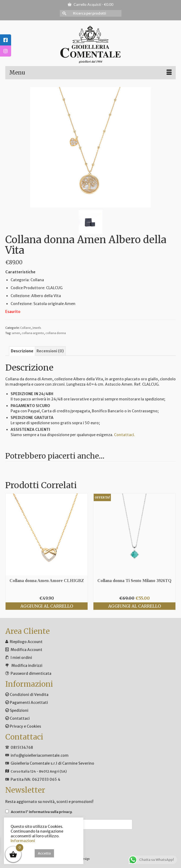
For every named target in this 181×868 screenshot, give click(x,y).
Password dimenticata (31, 673)
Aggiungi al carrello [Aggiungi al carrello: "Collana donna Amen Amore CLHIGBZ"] (47, 606)
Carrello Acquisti (91, 4)
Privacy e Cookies (23, 726)
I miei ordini (21, 658)
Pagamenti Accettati (27, 703)
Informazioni (23, 841)
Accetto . (39, 812)
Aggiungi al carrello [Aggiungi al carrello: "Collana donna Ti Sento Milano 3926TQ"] (135, 606)
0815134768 (22, 747)
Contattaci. (125, 435)
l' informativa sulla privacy (49, 812)
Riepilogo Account (26, 642)
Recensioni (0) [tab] (50, 351)
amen (16, 333)
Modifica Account (26, 650)
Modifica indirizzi (27, 666)
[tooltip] (6, 40)
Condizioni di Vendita (27, 695)
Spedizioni (17, 710)
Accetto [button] (44, 853)
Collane (25, 328)
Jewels (37, 328)
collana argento (33, 333)
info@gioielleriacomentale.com (40, 755)
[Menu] (91, 73)
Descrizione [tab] (22, 351)
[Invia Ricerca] (64, 13)
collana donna (56, 333)
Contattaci (17, 718)
